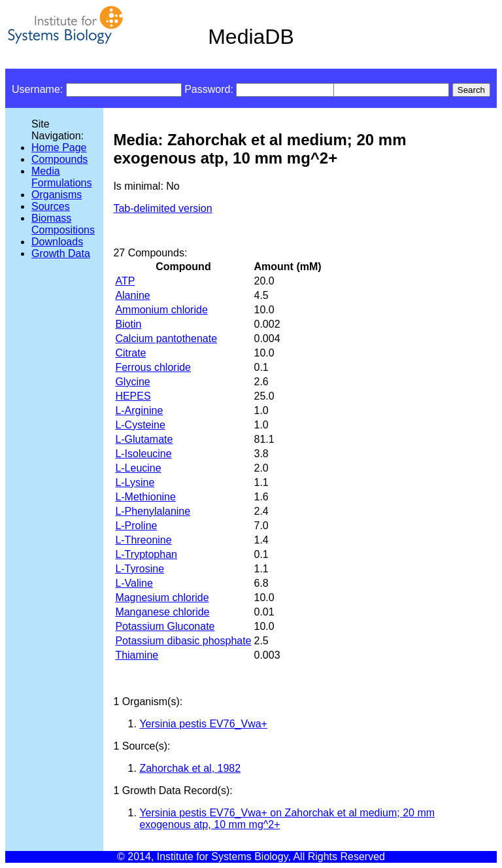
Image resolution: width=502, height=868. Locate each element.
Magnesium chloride (162, 598)
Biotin (128, 324)
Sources (51, 206)
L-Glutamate (144, 439)
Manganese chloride (162, 612)
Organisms (57, 195)
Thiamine (137, 655)
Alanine (132, 295)
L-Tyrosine (140, 569)
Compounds (59, 159)
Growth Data (61, 253)
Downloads (57, 242)
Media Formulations (61, 177)
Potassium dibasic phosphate (183, 641)
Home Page (59, 148)
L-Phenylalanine (153, 511)
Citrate (130, 353)
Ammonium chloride (161, 310)
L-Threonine (143, 540)
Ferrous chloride (153, 367)
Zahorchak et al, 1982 (190, 768)
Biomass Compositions (63, 224)
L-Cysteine (140, 425)
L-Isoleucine (143, 454)
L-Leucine (138, 468)
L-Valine (134, 583)
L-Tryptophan (146, 554)
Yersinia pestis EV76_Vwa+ (203, 724)
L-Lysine (135, 482)
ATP (125, 281)
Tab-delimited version (162, 208)
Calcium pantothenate (166, 339)
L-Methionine (145, 497)
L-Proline (136, 526)
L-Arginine (139, 410)
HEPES (133, 396)
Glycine (132, 382)
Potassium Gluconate (165, 626)
